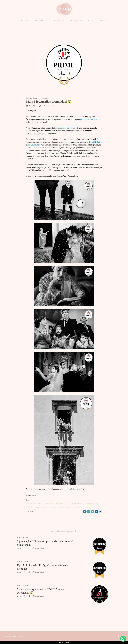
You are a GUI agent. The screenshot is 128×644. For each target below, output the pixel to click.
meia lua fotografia (65, 507)
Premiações (45, 98)
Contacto (18, 636)
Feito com (64, 642)
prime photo (77, 507)
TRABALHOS (59, 20)
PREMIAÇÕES (76, 20)
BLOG (91, 20)
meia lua (54, 507)
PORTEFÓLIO (41, 20)
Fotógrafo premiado (92, 503)
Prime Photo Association (90, 119)
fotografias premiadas (76, 503)
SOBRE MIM (24, 20)
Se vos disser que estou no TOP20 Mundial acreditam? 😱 (41, 591)
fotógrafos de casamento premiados (38, 507)
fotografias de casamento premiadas (56, 503)
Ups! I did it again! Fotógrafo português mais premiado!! (42, 567)
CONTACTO (104, 20)
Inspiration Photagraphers (64, 128)
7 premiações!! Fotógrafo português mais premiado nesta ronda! (46, 543)
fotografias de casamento (34, 503)
